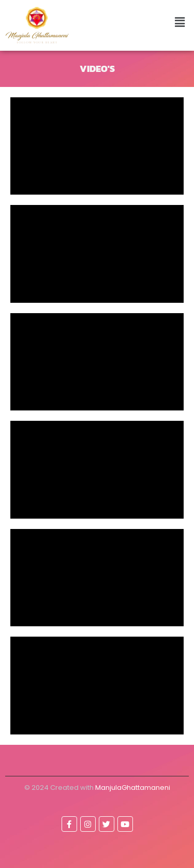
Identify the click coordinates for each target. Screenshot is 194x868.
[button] (180, 22)
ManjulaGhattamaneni (133, 788)
